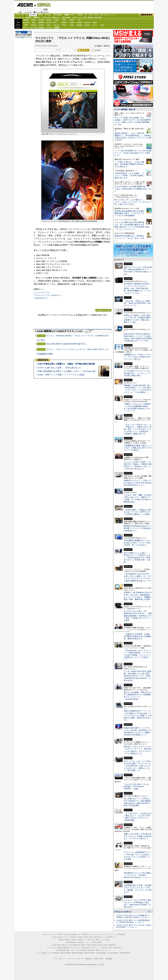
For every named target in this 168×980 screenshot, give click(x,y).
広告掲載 (109, 959)
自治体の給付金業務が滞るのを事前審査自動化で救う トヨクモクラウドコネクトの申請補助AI (129, 213)
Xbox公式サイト (42, 298)
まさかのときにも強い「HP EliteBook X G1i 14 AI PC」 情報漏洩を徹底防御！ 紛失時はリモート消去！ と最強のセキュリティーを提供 (138, 616)
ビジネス (42, 5)
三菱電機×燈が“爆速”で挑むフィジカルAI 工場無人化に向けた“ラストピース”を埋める (138, 448)
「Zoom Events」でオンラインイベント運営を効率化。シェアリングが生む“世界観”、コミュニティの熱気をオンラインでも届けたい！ (138, 655)
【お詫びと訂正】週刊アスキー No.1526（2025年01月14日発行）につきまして (134, 926)
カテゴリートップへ (103, 310)
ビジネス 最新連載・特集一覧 (125, 109)
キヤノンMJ (34, 28)
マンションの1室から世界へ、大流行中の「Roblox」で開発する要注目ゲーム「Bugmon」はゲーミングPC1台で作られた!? (138, 465)
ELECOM (26, 23)
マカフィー (26, 28)
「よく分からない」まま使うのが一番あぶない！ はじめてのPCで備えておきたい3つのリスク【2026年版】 (138, 817)
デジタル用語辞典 (81, 950)
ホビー (73, 15)
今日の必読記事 (61, 950)
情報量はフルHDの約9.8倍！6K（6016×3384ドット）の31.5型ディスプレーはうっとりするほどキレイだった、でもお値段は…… (138, 389)
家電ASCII (37, 17)
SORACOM (76, 945)
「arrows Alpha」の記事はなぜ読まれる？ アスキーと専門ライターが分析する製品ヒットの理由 (137, 512)
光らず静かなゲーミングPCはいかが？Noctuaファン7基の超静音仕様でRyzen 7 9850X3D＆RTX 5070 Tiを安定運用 (137, 802)
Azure (49, 25)
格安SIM (28, 17)
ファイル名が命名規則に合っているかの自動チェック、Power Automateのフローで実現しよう (133, 153)
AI (23, 15)
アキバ (91, 15)
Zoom (102, 25)
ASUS (72, 20)
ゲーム (113, 15)
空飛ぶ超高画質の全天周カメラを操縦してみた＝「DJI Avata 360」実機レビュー (73, 371)
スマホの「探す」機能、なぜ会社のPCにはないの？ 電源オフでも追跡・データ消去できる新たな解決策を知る (138, 498)
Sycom (49, 20)
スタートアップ (104, 15)
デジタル (48, 15)
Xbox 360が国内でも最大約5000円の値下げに (66, 344)
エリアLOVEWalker (53, 953)
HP (79, 20)
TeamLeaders (66, 17)
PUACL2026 (98, 17)
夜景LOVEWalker (90, 953)
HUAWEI (79, 23)
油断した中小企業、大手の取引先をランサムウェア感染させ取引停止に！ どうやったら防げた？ (138, 836)
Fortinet (87, 25)
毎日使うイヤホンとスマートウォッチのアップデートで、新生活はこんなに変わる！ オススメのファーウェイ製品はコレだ (138, 750)
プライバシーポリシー (76, 959)
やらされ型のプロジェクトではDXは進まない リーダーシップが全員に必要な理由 (137, 373)
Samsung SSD (56, 945)
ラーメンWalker (42, 953)
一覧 (74, 50)
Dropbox (64, 25)
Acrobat (34, 25)
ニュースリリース (43, 292)
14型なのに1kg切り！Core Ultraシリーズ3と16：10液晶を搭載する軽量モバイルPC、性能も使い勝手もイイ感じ (137, 319)
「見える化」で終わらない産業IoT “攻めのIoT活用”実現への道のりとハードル (137, 303)
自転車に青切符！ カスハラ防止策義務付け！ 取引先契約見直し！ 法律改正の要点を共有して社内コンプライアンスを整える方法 (133, 137)
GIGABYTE (49, 23)
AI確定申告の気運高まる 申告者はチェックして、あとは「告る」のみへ (129, 238)
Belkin (95, 23)
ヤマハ (95, 25)
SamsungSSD (55, 22)
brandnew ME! (57, 28)
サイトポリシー (60, 959)
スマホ (96, 15)
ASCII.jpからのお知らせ (123, 912)
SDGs (85, 17)
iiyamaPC (41, 20)
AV (86, 15)
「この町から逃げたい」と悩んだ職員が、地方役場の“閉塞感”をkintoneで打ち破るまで (129, 164)
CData (72, 25)
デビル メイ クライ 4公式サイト (48, 295)
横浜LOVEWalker (66, 953)
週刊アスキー (56, 17)
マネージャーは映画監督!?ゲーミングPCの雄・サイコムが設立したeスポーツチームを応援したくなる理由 (137, 856)
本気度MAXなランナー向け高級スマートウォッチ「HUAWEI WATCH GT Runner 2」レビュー (138, 875)
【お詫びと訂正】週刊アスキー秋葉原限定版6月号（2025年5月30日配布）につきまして (133, 921)
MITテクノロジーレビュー (104, 950)
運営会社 (89, 959)
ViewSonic (87, 23)
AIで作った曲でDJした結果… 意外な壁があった (59, 368)
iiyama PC (81, 937)
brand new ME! (97, 942)
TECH (40, 15)
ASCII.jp (25, 5)
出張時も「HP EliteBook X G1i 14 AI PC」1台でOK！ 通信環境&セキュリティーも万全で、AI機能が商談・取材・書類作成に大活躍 (138, 596)
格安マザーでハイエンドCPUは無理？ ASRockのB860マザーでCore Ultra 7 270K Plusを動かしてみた (138, 271)
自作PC (80, 15)
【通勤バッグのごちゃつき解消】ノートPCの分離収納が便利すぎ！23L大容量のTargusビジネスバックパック (138, 407)
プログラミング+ (77, 17)
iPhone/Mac (58, 15)
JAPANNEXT (41, 28)
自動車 (67, 15)
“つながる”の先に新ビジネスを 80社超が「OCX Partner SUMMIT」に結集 (137, 787)
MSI (64, 20)
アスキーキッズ (20, 17)
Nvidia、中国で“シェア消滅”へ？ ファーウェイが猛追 (61, 375)
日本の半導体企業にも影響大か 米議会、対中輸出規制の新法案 (66, 364)
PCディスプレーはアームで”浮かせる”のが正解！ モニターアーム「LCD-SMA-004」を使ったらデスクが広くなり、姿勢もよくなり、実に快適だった (137, 766)
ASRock (64, 23)
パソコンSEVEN (57, 20)
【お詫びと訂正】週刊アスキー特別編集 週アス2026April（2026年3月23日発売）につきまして (133, 916)
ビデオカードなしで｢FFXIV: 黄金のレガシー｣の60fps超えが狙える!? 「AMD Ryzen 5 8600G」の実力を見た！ (137, 903)
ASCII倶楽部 (147, 15)
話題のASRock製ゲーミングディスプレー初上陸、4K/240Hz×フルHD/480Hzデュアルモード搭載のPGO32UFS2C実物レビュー (138, 731)
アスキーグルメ (46, 17)
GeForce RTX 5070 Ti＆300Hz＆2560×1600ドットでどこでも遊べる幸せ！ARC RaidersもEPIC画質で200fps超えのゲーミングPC (138, 337)
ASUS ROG (41, 23)
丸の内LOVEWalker (113, 953)
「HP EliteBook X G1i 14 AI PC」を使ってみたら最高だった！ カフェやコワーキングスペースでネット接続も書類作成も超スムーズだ (138, 577)
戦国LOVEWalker (125, 953)
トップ (18, 15)
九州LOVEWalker (101, 953)
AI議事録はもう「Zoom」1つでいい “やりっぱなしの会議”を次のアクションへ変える (138, 357)
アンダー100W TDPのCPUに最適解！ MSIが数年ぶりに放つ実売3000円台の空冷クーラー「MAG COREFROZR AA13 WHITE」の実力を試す (138, 676)
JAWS (26, 25)
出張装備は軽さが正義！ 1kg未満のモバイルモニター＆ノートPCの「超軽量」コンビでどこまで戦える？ (138, 889)
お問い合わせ (99, 959)
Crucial (72, 23)
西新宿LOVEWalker (78, 953)
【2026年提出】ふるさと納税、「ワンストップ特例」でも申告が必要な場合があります (129, 176)
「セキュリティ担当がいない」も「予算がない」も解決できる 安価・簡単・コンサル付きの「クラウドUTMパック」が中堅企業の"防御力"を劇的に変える (138, 429)
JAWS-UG (68, 940)
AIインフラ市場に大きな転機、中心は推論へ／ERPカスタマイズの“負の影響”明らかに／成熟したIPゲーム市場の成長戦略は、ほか (133, 121)
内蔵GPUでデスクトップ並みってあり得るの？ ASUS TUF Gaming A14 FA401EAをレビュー (138, 483)
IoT (27, 15)
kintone (41, 25)
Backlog (80, 25)
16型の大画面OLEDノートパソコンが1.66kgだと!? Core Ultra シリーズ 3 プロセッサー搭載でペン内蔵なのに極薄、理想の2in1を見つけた (138, 715)
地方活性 (91, 17)
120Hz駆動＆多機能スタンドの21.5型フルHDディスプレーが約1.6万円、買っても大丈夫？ (137, 543)
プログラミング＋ (96, 948)
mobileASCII (91, 950)
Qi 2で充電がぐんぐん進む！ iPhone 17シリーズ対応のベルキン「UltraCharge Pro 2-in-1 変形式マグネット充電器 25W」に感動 (137, 557)
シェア (58, 50)
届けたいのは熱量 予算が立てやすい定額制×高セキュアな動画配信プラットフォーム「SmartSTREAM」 (138, 696)
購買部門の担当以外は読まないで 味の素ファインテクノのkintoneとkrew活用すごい (138, 528)
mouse (34, 20)
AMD (34, 23)
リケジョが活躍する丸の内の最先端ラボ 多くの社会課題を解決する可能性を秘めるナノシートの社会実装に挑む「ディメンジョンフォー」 (132, 226)
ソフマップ (49, 28)
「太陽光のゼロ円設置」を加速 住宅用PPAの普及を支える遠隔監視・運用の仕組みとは (138, 636)
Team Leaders (85, 948)
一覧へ (149, 912)
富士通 (26, 20)
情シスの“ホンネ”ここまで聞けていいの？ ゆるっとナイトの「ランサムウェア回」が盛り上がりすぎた (133, 202)
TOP (44, 934)
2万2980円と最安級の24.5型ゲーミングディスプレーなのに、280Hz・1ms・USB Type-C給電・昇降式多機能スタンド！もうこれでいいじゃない (138, 288)
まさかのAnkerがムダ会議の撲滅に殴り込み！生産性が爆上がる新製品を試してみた (133, 189)
